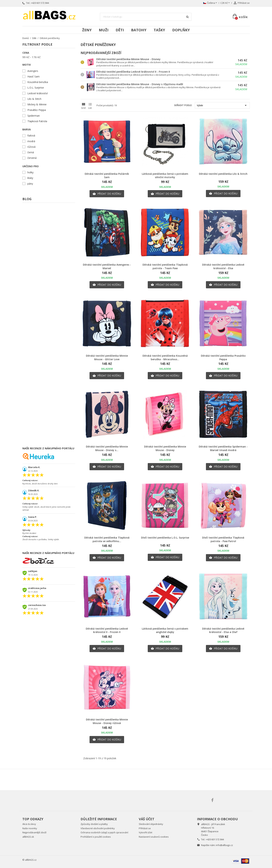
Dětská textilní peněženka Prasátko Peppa (223, 357)
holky (30, 172)
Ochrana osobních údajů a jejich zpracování (104, 832)
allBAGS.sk (28, 837)
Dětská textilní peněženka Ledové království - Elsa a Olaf (223, 630)
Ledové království (38, 93)
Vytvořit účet (145, 832)
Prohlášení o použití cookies (96, 837)
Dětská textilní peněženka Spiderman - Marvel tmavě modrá (223, 448)
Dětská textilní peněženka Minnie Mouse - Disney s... (107, 448)
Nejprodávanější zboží (34, 832)
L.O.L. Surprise (36, 88)
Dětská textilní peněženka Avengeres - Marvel (107, 266)
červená (32, 158)
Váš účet (147, 819)
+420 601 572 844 (40, 3)
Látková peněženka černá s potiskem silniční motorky (165, 176)
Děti (120, 30)
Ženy (87, 30)
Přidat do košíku (107, 194)
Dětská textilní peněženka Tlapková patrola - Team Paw (165, 266)
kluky (30, 178)
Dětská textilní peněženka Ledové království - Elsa (223, 266)
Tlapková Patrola (37, 121)
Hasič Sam (33, 77)
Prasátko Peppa (37, 110)
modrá (31, 141)
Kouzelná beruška (38, 82)
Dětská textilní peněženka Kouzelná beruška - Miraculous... (165, 357)
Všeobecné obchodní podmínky (98, 828)
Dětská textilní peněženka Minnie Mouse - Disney (128, 59)
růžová (31, 147)
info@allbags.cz (224, 845)
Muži (104, 30)
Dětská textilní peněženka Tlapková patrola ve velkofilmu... (107, 539)
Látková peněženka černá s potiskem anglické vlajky (165, 630)
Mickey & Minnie (37, 104)
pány (30, 184)
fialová (31, 136)
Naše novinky (30, 828)
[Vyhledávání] (146, 17)
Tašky (159, 30)
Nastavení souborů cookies (154, 837)
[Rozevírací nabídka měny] (225, 3)
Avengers (33, 71)
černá (31, 152)
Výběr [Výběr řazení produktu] (222, 105)
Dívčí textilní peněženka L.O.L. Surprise (165, 538)
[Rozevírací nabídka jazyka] (210, 3)
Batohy (139, 30)
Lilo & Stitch (34, 99)
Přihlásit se (145, 828)
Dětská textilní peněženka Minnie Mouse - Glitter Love (107, 357)
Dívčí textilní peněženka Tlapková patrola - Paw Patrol (223, 539)
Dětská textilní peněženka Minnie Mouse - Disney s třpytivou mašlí (140, 84)
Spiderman (34, 116)
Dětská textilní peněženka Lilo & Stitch (223, 174)
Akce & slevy (29, 824)
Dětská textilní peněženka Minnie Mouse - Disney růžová (107, 721)
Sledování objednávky (151, 824)
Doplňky (181, 30)
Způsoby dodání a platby (94, 824)
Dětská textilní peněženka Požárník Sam (107, 176)
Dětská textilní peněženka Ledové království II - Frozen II (133, 72)
